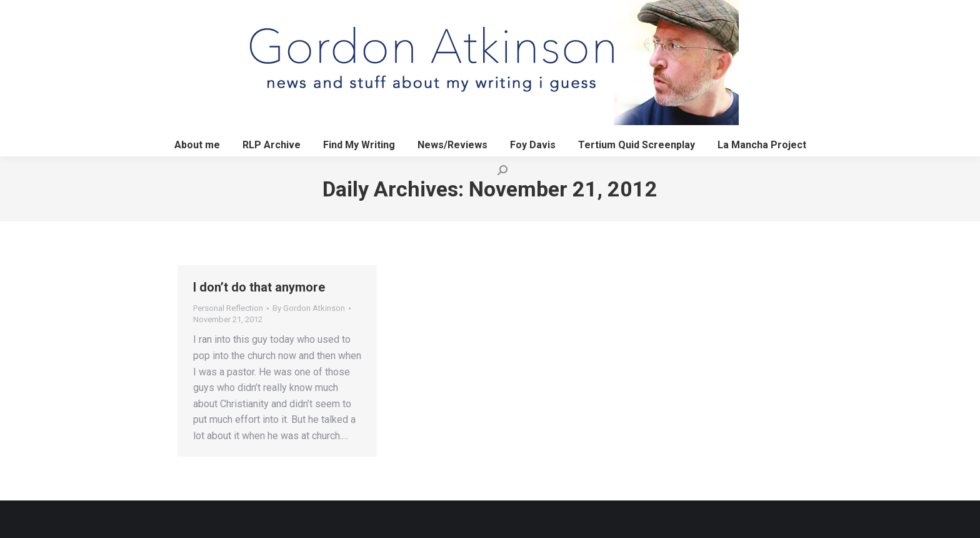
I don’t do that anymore (259, 287)
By (309, 308)
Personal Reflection (228, 308)
